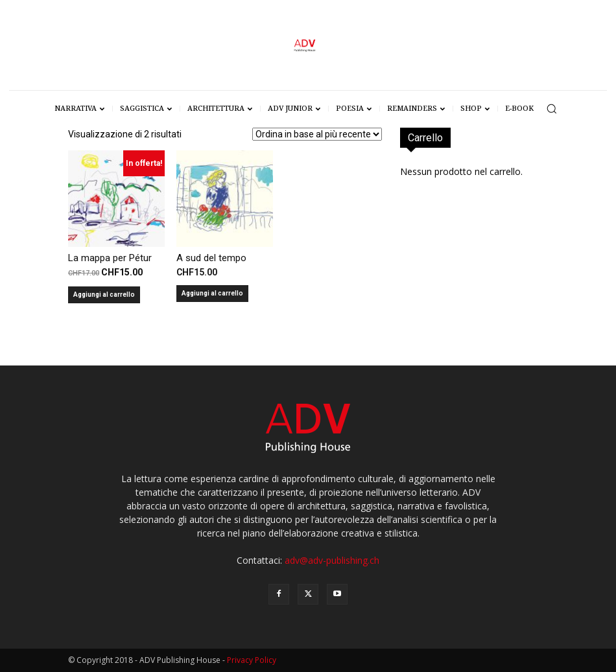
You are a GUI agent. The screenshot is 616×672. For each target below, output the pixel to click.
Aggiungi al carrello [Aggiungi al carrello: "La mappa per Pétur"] (104, 295)
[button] (551, 109)
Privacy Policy (252, 660)
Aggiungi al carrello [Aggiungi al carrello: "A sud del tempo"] (212, 293)
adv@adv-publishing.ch (332, 560)
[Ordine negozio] (317, 134)
